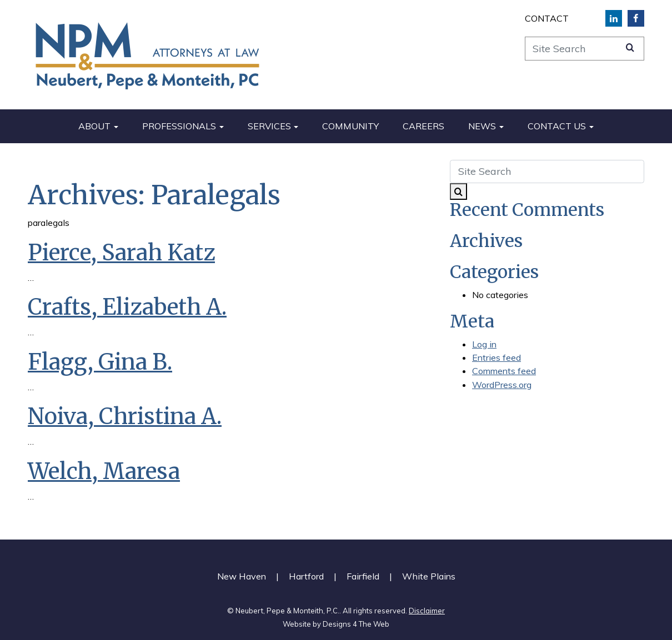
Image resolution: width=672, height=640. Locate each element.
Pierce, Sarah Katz (121, 253)
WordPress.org (502, 385)
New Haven (242, 576)
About (94, 126)
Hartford (306, 576)
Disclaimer (427, 611)
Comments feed (504, 371)
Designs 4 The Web (356, 624)
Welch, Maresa (104, 471)
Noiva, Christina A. (125, 416)
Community (350, 126)
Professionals (179, 126)
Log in (484, 344)
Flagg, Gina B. (100, 362)
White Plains (429, 576)
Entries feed (497, 357)
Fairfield (363, 576)
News (482, 126)
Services (269, 126)
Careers (423, 126)
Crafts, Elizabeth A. (127, 307)
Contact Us (557, 126)
